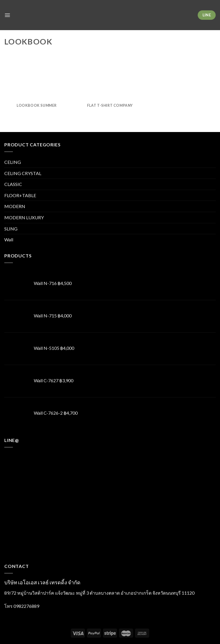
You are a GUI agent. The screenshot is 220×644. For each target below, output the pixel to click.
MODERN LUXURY (24, 217)
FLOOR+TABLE (20, 195)
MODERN (15, 206)
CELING (13, 162)
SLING (11, 229)
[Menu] (8, 15)
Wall (9, 239)
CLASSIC (13, 184)
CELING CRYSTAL (23, 173)
